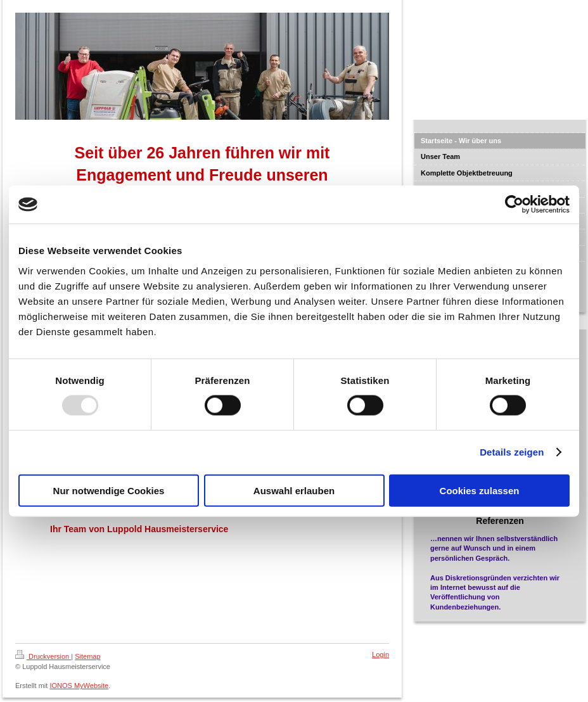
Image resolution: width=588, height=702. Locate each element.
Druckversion (43, 656)
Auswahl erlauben (294, 490)
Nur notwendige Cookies (109, 490)
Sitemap (87, 656)
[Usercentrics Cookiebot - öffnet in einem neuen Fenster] (514, 205)
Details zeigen (512, 452)
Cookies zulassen (480, 490)
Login (380, 654)
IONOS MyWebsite (79, 686)
